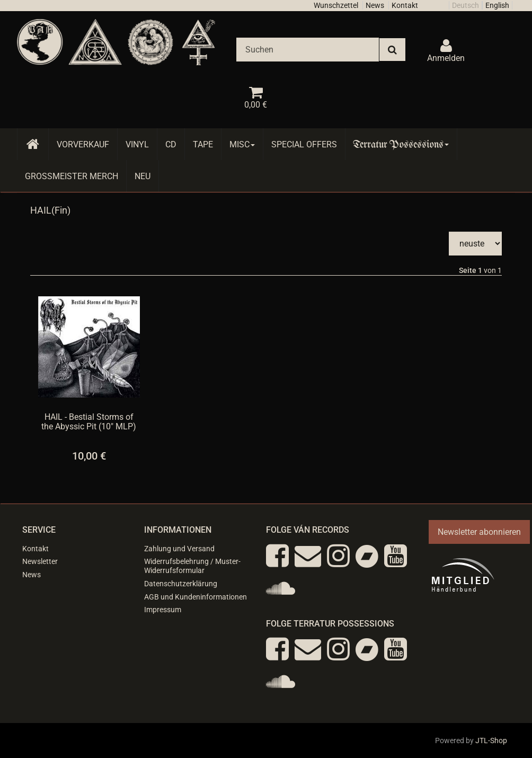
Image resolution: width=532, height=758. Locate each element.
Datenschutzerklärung (181, 584)
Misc (242, 144)
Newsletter (40, 561)
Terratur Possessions (401, 144)
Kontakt (405, 5)
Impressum (163, 610)
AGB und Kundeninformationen (196, 597)
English (497, 5)
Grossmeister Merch (72, 176)
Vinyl (137, 144)
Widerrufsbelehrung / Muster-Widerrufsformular (192, 566)
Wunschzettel (336, 5)
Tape (203, 144)
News (375, 5)
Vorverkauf (83, 144)
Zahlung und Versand (179, 549)
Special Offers (304, 144)
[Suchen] (308, 50)
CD (171, 144)
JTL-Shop (491, 741)
